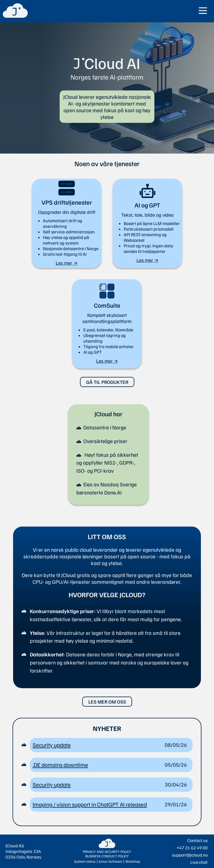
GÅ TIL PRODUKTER (107, 382)
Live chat (199, 862)
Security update (52, 745)
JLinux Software (110, 861)
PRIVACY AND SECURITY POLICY (107, 852)
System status (85, 861)
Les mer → (67, 263)
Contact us (197, 840)
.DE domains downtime (60, 765)
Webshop (133, 861)
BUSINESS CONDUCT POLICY (107, 856)
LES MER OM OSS (107, 702)
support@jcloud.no (190, 855)
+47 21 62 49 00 (192, 848)
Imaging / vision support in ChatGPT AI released (90, 804)
